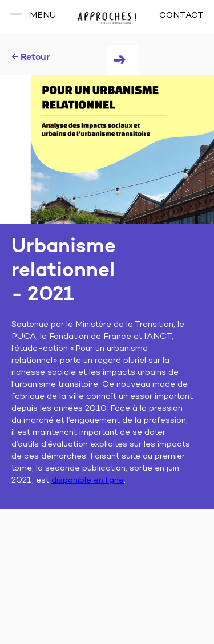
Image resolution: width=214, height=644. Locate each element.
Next (122, 60)
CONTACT (181, 16)
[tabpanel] (107, 149)
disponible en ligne (88, 481)
